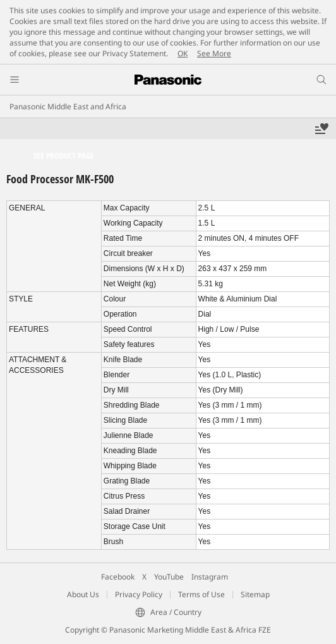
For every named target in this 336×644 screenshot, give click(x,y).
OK (183, 53)
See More (214, 53)
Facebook (118, 577)
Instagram (210, 577)
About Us (83, 594)
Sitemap (255, 594)
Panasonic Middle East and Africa (68, 106)
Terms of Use (201, 594)
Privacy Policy (139, 594)
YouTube (169, 577)
